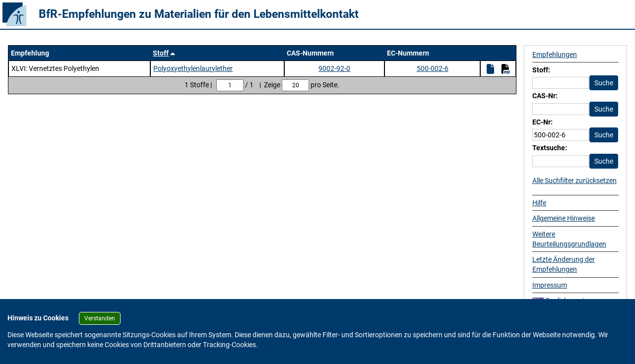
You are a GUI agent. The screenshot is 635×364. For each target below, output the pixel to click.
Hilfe (539, 203)
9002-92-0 (334, 68)
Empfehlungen (555, 55)
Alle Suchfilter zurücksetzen (574, 181)
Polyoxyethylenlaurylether (193, 68)
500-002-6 (433, 68)
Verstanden (100, 318)
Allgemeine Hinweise (564, 218)
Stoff (161, 53)
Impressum (550, 285)
